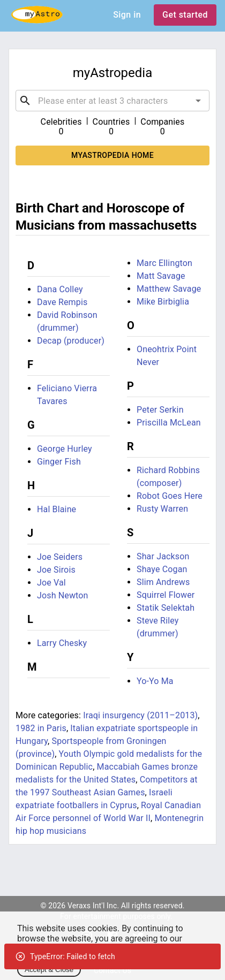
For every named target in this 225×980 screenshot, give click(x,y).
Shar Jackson (163, 556)
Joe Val (51, 583)
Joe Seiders (60, 557)
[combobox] (112, 101)
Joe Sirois (56, 570)
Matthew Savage (169, 289)
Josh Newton (63, 595)
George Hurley (65, 449)
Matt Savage (161, 276)
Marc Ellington (164, 263)
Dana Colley (60, 289)
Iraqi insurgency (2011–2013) (140, 715)
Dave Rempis (62, 302)
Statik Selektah (166, 608)
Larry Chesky (62, 643)
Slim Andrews (163, 582)
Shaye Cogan (162, 569)
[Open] (198, 101)
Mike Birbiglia (163, 302)
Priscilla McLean (169, 423)
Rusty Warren (162, 509)
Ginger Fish (59, 462)
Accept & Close (49, 970)
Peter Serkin (160, 410)
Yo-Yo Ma (155, 681)
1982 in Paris (41, 728)
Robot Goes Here (170, 496)
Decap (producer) (71, 341)
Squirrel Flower (166, 595)
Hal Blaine (57, 509)
